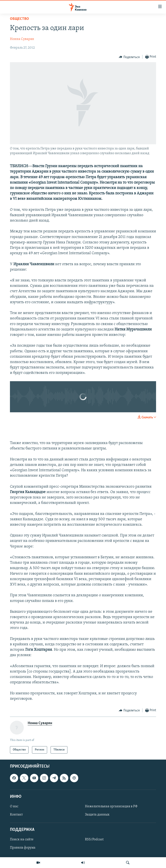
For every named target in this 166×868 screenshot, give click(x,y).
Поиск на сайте (22, 840)
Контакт (16, 815)
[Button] (129, 57)
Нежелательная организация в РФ (111, 806)
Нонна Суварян (22, 39)
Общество (19, 19)
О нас (14, 806)
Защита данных (97, 815)
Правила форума (23, 848)
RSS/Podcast (94, 840)
